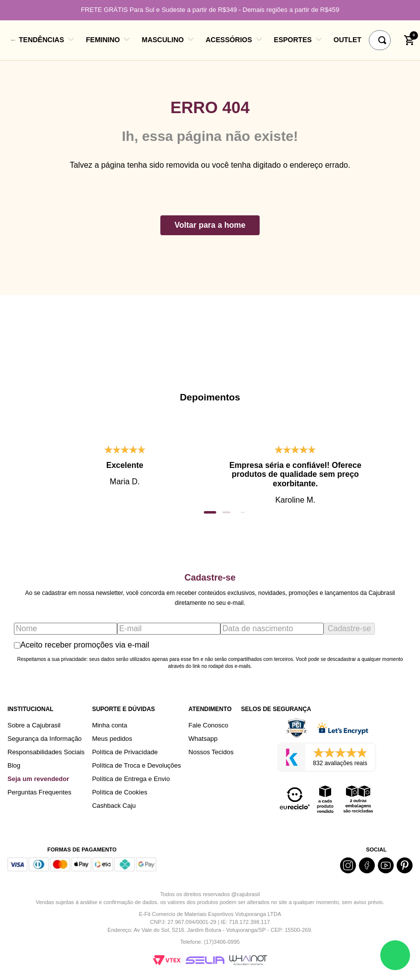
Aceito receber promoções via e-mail (82, 645)
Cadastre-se (349, 628)
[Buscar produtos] (384, 40)
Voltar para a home (210, 225)
